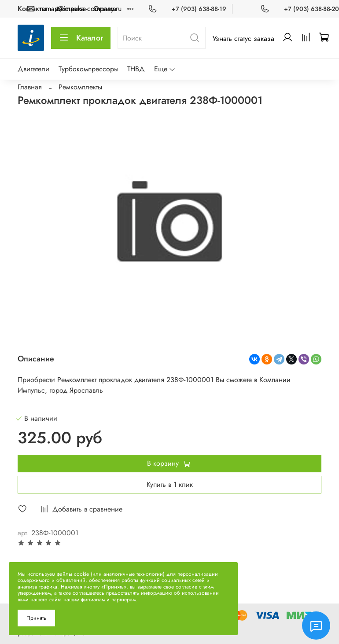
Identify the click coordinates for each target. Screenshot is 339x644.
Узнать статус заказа (243, 39)
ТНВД (136, 69)
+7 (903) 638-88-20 (311, 9)
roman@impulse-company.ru (81, 9)
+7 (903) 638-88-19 (199, 9)
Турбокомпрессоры (88, 69)
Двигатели (33, 69)
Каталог (81, 38)
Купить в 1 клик (170, 484)
